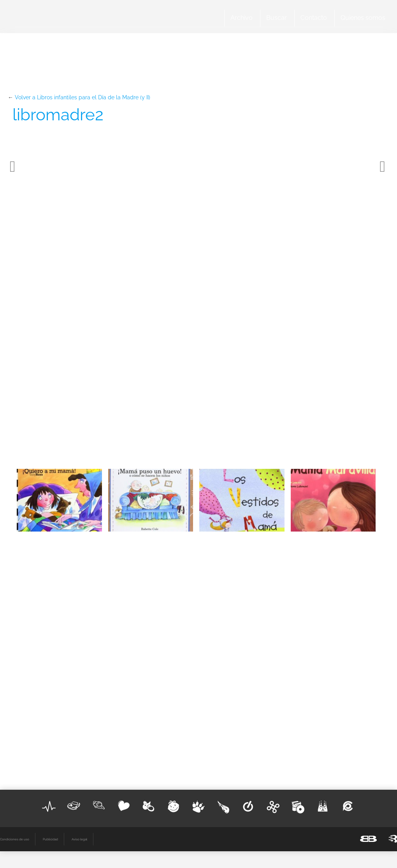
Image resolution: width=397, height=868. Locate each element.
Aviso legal (79, 839)
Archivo (242, 18)
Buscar (277, 18)
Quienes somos (363, 18)
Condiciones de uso (15, 839)
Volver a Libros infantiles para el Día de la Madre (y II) (83, 97)
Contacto (314, 18)
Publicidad (50, 839)
